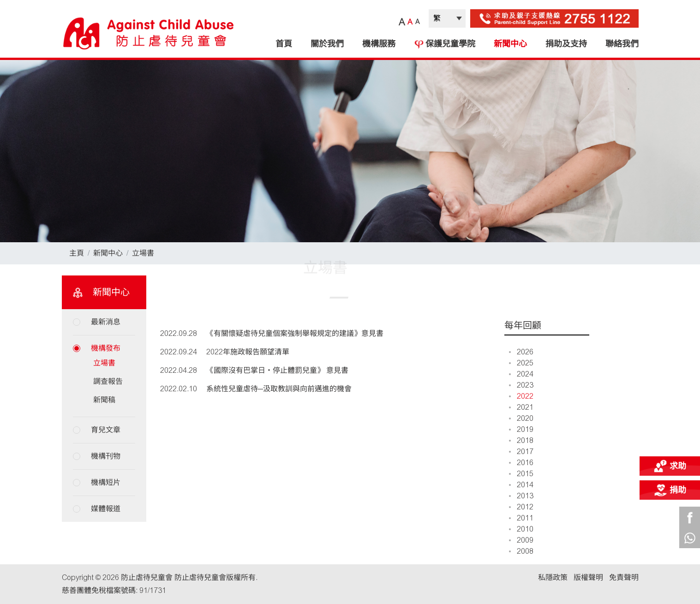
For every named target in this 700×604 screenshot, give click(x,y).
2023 (521, 385)
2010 (521, 529)
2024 (521, 374)
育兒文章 (106, 430)
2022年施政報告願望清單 (248, 352)
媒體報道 (106, 509)
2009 (521, 540)
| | (447, 18)
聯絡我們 (622, 44)
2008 (521, 551)
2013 (521, 496)
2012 (521, 507)
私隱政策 (553, 577)
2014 (521, 485)
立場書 (143, 253)
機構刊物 (106, 456)
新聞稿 (104, 400)
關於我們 (327, 44)
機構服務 (379, 44)
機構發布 (106, 348)
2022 (521, 396)
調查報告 (108, 381)
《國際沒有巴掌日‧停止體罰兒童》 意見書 (277, 370)
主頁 (77, 253)
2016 (521, 463)
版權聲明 (588, 577)
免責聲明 (624, 577)
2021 (521, 407)
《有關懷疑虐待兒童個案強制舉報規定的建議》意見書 (295, 333)
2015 (521, 474)
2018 (521, 440)
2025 (521, 363)
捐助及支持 (566, 44)
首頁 (284, 44)
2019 (521, 429)
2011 (521, 518)
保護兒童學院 (445, 44)
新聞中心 (510, 44)
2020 (521, 418)
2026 (521, 352)
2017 (521, 452)
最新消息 (106, 322)
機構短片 (106, 482)
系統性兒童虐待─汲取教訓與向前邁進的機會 (279, 389)
